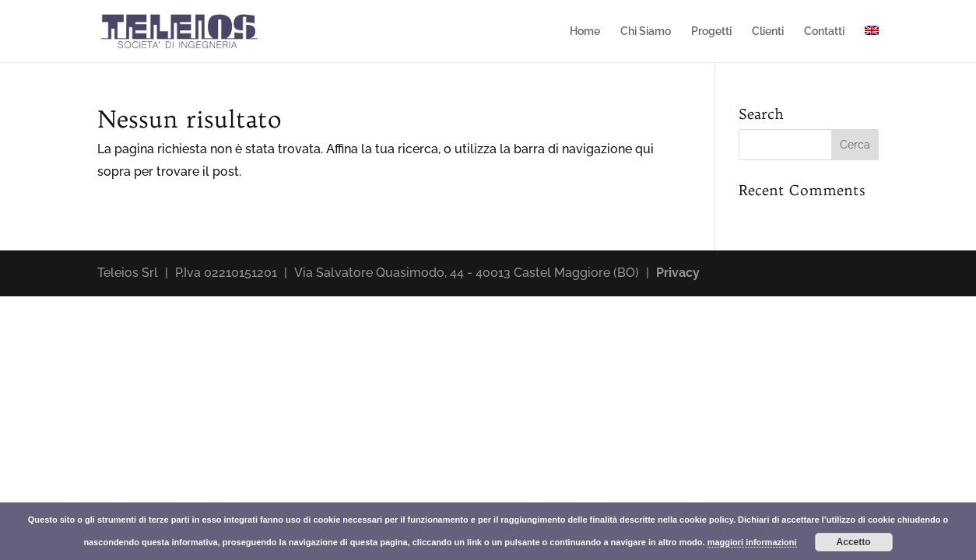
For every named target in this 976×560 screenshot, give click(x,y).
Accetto (854, 542)
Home (585, 31)
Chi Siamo (646, 31)
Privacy (678, 273)
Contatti (824, 31)
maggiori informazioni (752, 542)
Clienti (768, 31)
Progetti (711, 31)
